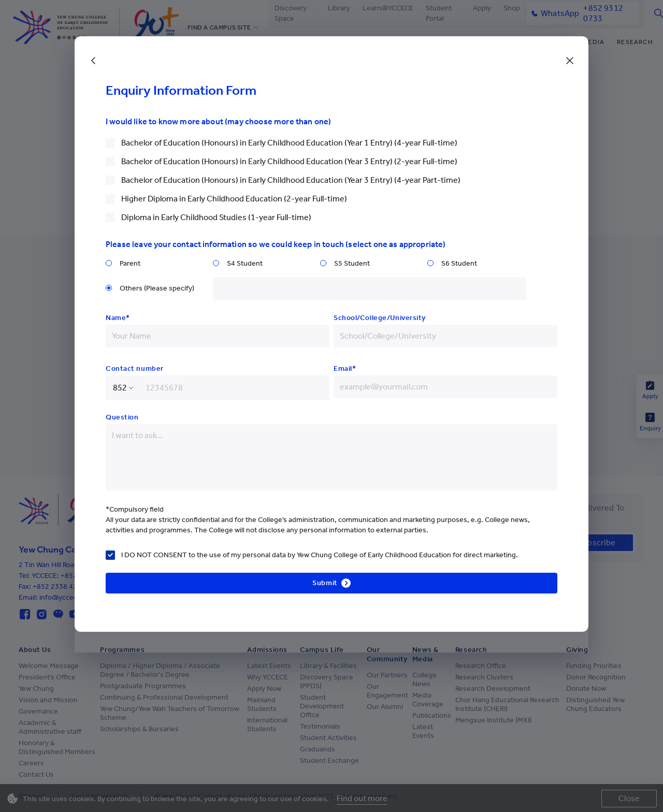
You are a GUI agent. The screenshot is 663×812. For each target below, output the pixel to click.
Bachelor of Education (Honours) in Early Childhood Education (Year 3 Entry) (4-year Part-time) (291, 180)
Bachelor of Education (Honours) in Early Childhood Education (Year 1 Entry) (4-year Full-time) (289, 143)
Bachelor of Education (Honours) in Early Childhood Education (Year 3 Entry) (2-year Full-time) (289, 161)
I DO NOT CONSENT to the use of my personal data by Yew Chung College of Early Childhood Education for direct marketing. (320, 555)
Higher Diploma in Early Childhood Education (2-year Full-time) (234, 199)
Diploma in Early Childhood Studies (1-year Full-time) (216, 217)
